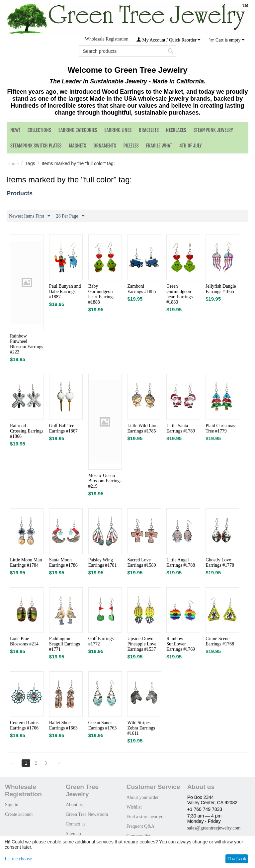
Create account (19, 814)
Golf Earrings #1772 (101, 641)
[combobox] (127, 51)
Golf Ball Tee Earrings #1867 (63, 428)
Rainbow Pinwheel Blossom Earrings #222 (27, 344)
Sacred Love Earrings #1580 (141, 563)
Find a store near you (146, 817)
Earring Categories (78, 130)
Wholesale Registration (107, 39)
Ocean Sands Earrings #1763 (103, 725)
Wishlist (134, 807)
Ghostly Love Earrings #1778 (220, 563)
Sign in (12, 805)
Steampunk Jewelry (213, 130)
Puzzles (131, 146)
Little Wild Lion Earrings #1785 (142, 428)
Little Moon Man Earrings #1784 (26, 563)
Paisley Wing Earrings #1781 (103, 563)
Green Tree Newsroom (87, 814)
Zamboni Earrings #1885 (141, 289)
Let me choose (18, 859)
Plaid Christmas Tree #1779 (220, 428)
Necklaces (176, 130)
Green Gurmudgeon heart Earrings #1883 (179, 294)
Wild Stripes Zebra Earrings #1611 (141, 728)
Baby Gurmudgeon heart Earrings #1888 (101, 294)
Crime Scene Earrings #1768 (220, 641)
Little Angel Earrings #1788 (181, 563)
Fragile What (159, 146)
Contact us (76, 824)
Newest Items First (30, 216)
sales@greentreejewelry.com (214, 828)
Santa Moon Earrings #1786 (63, 563)
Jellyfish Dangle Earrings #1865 (221, 289)
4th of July (191, 146)
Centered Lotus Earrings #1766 (24, 725)
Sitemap (73, 834)
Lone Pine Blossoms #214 (24, 641)
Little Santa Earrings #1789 (181, 428)
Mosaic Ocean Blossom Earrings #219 (105, 481)
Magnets (77, 146)
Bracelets (149, 130)
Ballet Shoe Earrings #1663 (63, 725)
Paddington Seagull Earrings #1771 (65, 644)
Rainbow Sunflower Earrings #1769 (181, 644)
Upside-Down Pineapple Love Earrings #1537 (142, 644)
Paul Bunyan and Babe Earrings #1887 (65, 291)
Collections (39, 130)
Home (13, 164)
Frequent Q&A (140, 826)
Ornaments (105, 146)
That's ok (237, 859)
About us (74, 805)
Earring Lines (118, 130)
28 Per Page (70, 216)
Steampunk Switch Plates (36, 146)
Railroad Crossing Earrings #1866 (27, 431)
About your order (143, 797)
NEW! (15, 130)
